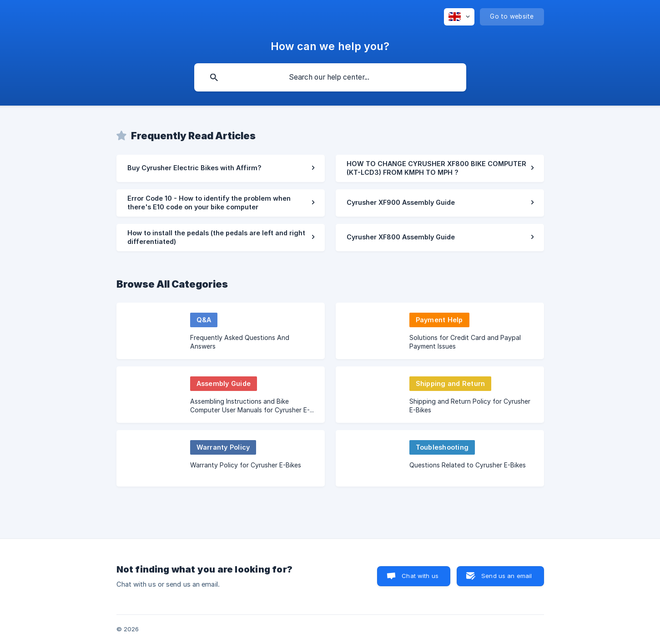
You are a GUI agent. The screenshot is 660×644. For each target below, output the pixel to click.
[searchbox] (330, 77)
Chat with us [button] (420, 576)
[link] (221, 168)
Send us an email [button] (506, 576)
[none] (459, 17)
